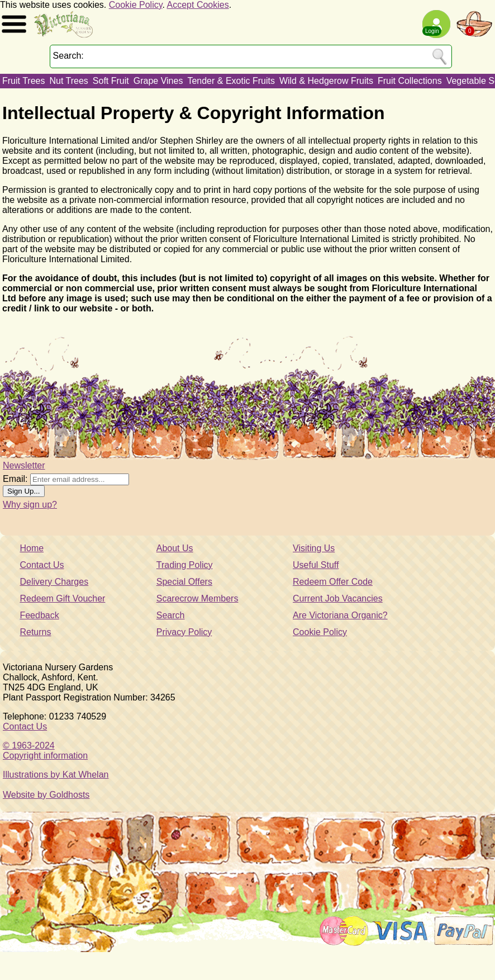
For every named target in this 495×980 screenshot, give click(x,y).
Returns (35, 632)
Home (32, 548)
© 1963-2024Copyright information (45, 751)
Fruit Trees (23, 81)
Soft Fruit (111, 81)
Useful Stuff (316, 565)
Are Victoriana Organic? (340, 615)
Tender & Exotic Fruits (231, 81)
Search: (68, 56)
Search (171, 615)
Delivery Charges (54, 582)
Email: (15, 479)
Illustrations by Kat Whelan (56, 775)
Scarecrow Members (197, 598)
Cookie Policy (136, 5)
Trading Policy (185, 565)
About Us (175, 548)
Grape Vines (158, 81)
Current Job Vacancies (338, 598)
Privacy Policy (184, 632)
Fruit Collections (410, 81)
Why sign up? (30, 505)
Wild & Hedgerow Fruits (326, 81)
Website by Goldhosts (46, 795)
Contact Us (42, 565)
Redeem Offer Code (333, 582)
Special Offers (184, 582)
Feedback (39, 615)
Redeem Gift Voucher (62, 598)
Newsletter (24, 465)
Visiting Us (314, 548)
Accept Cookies (198, 5)
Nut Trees (68, 81)
